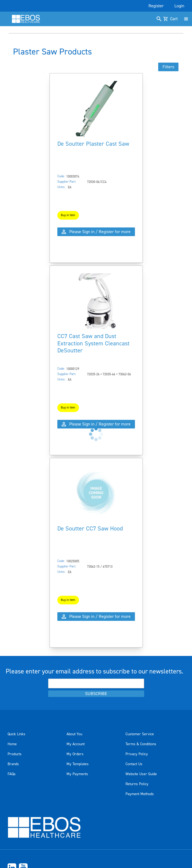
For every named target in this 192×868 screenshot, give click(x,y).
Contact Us (134, 764)
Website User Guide (141, 774)
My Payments (77, 774)
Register (156, 6)
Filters (168, 67)
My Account (76, 744)
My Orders (75, 754)
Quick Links (16, 734)
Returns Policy (137, 784)
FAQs (12, 774)
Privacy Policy (137, 754)
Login (179, 6)
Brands (13, 764)
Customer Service (140, 734)
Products (15, 754)
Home (12, 744)
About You (74, 734)
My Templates (78, 764)
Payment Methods (140, 794)
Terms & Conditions (141, 744)
